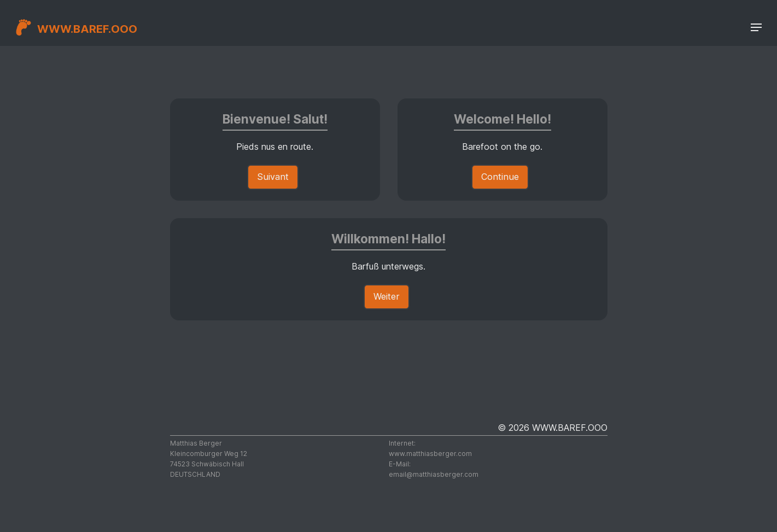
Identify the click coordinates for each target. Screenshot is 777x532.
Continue (500, 177)
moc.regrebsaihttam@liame (434, 474)
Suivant (273, 177)
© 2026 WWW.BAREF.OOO (553, 428)
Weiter (387, 296)
